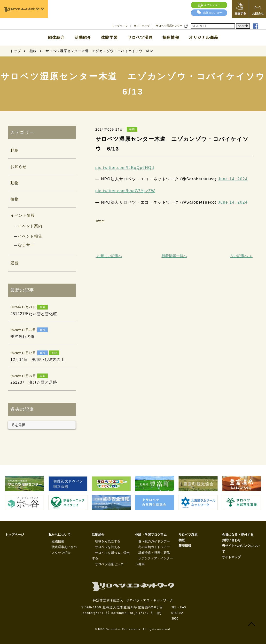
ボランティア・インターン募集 (154, 561)
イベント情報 (23, 215)
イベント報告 (30, 236)
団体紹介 (56, 38)
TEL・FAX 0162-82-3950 (179, 613)
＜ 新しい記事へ (109, 256)
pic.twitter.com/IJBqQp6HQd (125, 168)
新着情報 (185, 546)
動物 (15, 183)
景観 (15, 263)
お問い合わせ (231, 540)
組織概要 (58, 541)
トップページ (120, 26)
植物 (15, 199)
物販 (182, 540)
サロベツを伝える (108, 547)
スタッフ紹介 (61, 553)
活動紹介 (83, 38)
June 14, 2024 (233, 179)
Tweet (100, 221)
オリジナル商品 (204, 38)
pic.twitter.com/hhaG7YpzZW (125, 191)
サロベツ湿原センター (169, 26)
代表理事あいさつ (64, 547)
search (243, 26)
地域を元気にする (108, 541)
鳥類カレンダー (209, 13)
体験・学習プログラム (151, 535)
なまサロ (26, 245)
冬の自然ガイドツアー (154, 547)
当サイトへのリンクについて (241, 549)
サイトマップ (142, 26)
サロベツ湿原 (140, 38)
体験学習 (109, 38)
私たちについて (59, 535)
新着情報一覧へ (174, 256)
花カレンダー (209, 5)
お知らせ (19, 167)
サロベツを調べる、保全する (111, 556)
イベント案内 (30, 226)
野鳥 (15, 150)
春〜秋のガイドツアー (154, 541)
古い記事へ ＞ (241, 256)
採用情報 (171, 38)
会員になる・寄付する (238, 535)
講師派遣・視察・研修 (154, 553)
